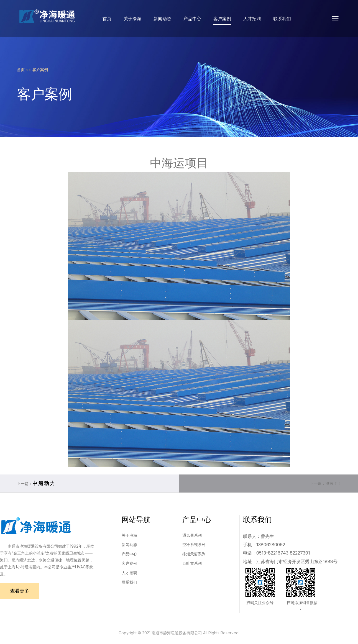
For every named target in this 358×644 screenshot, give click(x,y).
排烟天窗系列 (194, 554)
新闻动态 (162, 19)
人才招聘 (252, 19)
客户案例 (222, 19)
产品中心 (192, 19)
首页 (107, 19)
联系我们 (282, 19)
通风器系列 (192, 535)
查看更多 (21, 591)
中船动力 (44, 483)
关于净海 (132, 19)
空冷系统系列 (194, 544)
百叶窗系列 (192, 563)
